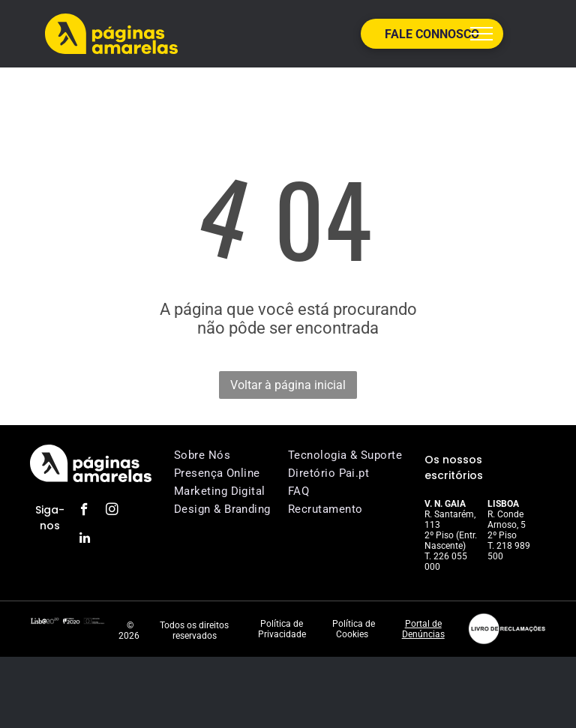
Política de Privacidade (282, 629)
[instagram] (112, 511)
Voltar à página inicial (288, 385)
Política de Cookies (354, 629)
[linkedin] (84, 540)
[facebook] (84, 511)
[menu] (481, 34)
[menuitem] (235, 455)
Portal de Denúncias (423, 629)
